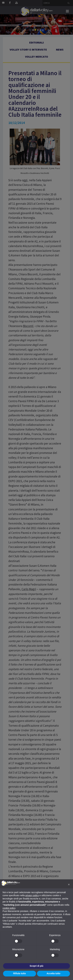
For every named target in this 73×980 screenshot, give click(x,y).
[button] (69, 884)
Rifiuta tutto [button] (20, 973)
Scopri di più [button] (37, 966)
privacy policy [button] (32, 895)
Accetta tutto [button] (54, 973)
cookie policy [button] (9, 908)
